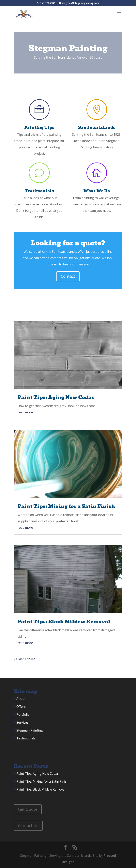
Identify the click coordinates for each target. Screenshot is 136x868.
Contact (68, 276)
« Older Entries (24, 659)
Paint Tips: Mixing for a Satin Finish (66, 506)
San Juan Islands (97, 127)
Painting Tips (39, 127)
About (21, 699)
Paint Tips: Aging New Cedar (56, 397)
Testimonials (39, 191)
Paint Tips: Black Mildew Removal (64, 621)
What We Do (97, 191)
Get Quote (28, 809)
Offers (21, 707)
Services (22, 722)
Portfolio (23, 714)
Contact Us (28, 826)
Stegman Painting (30, 730)
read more (25, 412)
